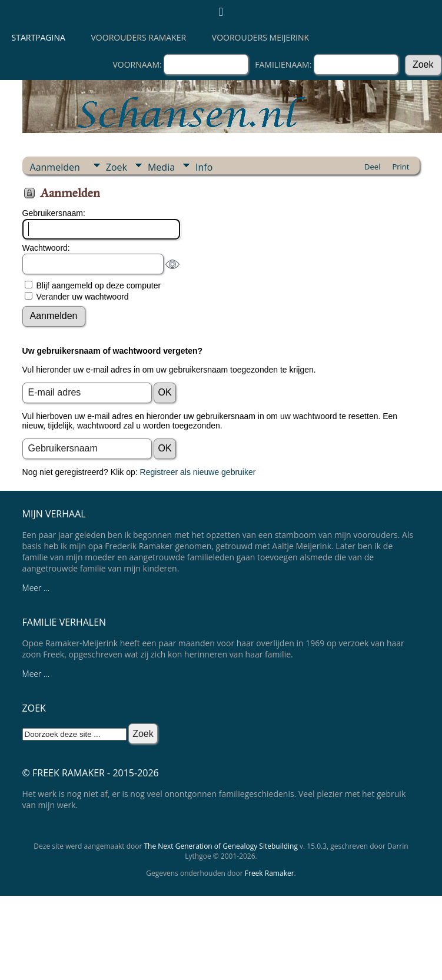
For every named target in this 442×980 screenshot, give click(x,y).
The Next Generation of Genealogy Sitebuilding (221, 846)
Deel (372, 167)
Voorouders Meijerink (260, 37)
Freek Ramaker (270, 873)
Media (161, 167)
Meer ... (36, 588)
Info (204, 167)
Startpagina (39, 37)
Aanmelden (55, 167)
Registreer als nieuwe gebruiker (198, 472)
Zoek (117, 167)
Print (401, 167)
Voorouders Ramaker (139, 37)
